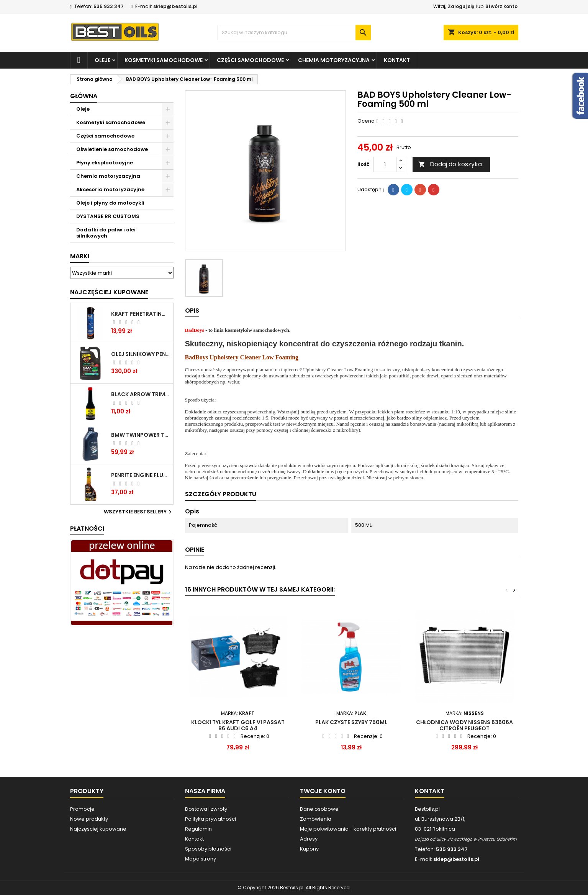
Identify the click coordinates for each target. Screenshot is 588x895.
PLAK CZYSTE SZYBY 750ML (351, 722)
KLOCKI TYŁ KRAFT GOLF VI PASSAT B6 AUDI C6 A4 (238, 725)
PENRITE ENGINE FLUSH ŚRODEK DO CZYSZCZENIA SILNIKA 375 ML (141, 475)
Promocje (82, 809)
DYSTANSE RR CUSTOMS (108, 216)
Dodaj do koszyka (450, 164)
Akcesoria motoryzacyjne (110, 189)
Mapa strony (201, 859)
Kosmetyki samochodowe (164, 60)
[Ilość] (385, 164)
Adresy (309, 839)
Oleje (102, 60)
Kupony (309, 849)
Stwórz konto (501, 6)
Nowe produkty (89, 819)
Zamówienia (316, 819)
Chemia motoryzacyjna (334, 60)
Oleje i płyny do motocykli (110, 203)
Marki (80, 256)
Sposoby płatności (208, 849)
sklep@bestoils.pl (175, 6)
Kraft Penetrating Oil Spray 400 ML (141, 314)
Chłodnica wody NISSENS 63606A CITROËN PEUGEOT (464, 725)
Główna (84, 96)
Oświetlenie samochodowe (112, 149)
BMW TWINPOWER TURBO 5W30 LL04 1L (141, 435)
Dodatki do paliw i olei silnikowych (106, 233)
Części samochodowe (250, 60)
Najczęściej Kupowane (109, 292)
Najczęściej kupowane (98, 829)
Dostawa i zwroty (206, 809)
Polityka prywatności (210, 819)
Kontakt (397, 60)
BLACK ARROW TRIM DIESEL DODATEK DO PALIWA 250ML (141, 394)
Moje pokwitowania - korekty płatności (348, 829)
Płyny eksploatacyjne (105, 163)
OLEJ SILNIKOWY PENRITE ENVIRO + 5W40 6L (141, 354)
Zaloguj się (461, 6)
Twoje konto (323, 791)
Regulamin (198, 829)
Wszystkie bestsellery (139, 512)
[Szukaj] (294, 33)
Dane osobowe (319, 809)
